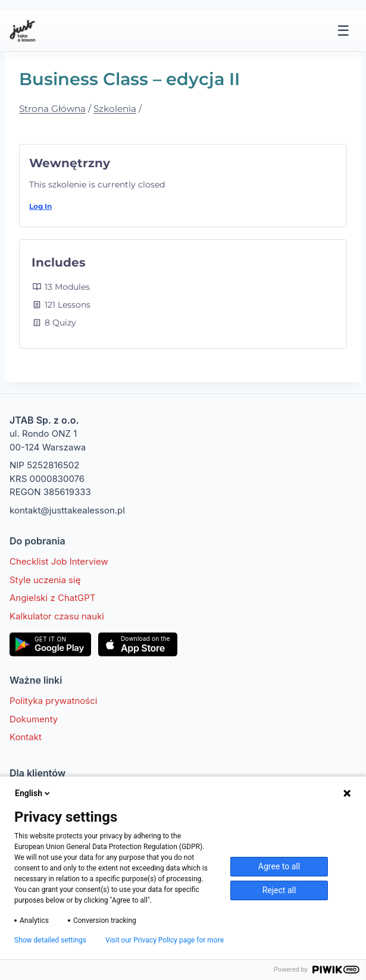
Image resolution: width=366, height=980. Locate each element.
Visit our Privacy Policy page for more (165, 940)
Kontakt (26, 737)
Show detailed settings (50, 940)
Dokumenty (34, 719)
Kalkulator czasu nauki (57, 616)
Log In (40, 206)
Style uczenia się (45, 580)
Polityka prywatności (53, 701)
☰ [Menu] (343, 31)
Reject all (279, 890)
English (33, 793)
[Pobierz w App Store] (138, 644)
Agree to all (279, 866)
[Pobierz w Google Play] (50, 644)
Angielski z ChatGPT (53, 598)
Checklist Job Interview (59, 561)
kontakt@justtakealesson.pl (67, 510)
